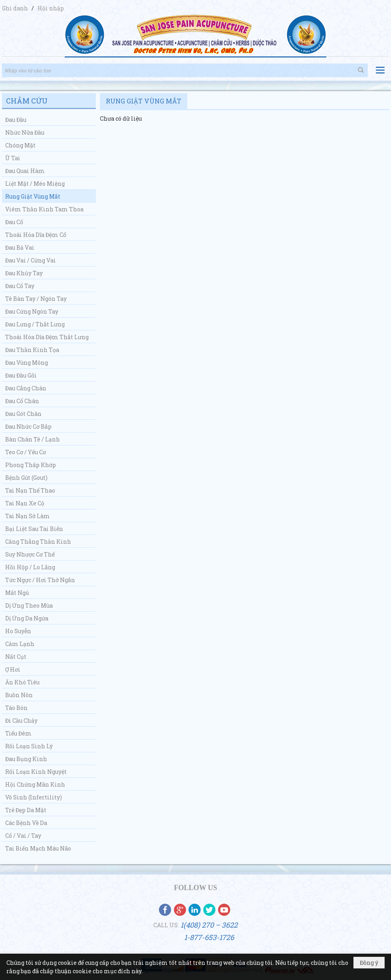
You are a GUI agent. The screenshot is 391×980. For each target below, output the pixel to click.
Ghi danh (16, 8)
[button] (380, 70)
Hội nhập (51, 8)
